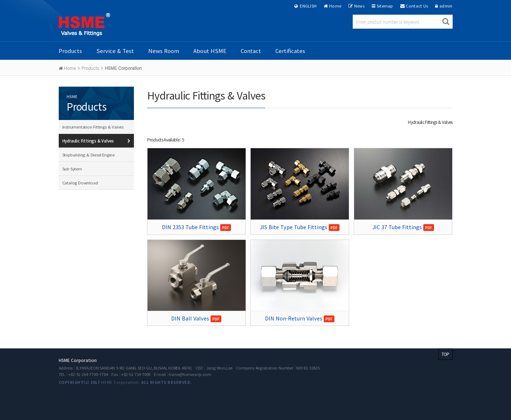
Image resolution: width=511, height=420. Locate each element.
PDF (226, 228)
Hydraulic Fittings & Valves (88, 141)
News (359, 6)
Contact (251, 51)
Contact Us (417, 6)
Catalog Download (80, 183)
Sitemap (385, 6)
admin (446, 6)
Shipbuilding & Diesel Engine (88, 155)
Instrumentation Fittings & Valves (93, 127)
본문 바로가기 (0, 0)
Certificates (290, 51)
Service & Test (115, 51)
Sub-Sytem (72, 169)
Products (70, 51)
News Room (164, 51)
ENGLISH (306, 6)
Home (335, 6)
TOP (445, 354)
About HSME (210, 51)
